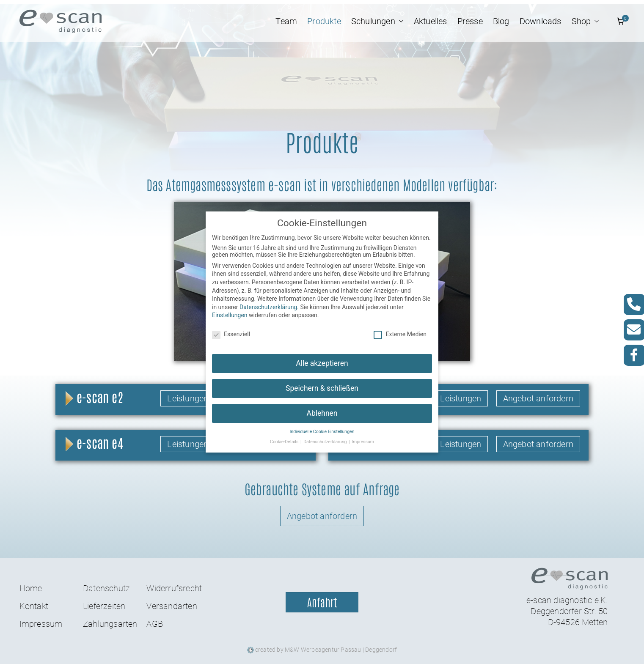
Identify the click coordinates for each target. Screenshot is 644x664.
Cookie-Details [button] (285, 435)
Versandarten (172, 606)
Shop (586, 21)
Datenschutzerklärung (268, 300)
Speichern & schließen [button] (322, 381)
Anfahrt (322, 602)
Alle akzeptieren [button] (322, 356)
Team (286, 21)
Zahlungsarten (110, 624)
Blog (501, 21)
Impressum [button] (363, 435)
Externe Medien (400, 327)
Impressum (41, 624)
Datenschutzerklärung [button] (326, 435)
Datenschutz (106, 588)
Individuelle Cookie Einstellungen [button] (322, 424)
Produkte (324, 21)
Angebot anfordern (538, 398)
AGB (155, 624)
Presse (470, 21)
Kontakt (34, 606)
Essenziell (231, 327)
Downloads (541, 21)
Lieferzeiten (104, 606)
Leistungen (188, 398)
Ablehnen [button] (322, 406)
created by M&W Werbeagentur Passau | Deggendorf (322, 649)
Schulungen (377, 21)
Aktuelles (431, 21)
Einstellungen (230, 308)
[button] (399, 21)
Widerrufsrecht (174, 588)
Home (31, 588)
